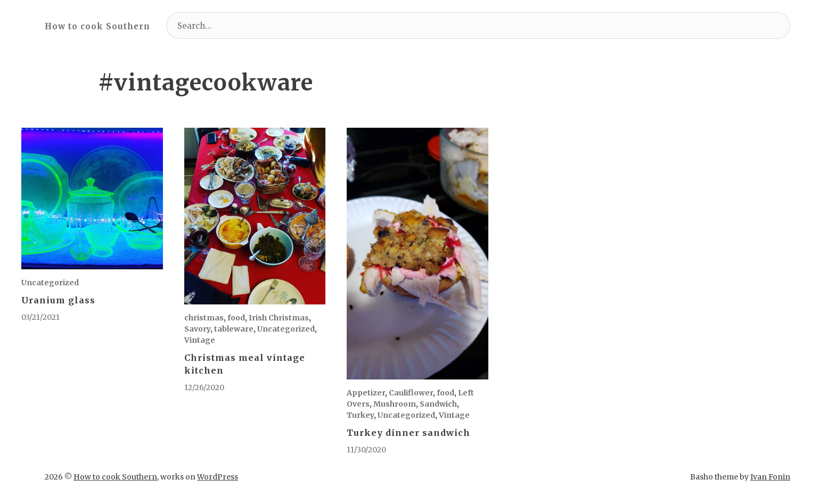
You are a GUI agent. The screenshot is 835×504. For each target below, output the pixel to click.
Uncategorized (50, 283)
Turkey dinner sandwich (408, 433)
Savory (197, 329)
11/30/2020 (366, 450)
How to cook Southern (97, 26)
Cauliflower (411, 393)
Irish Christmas (279, 318)
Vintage (200, 340)
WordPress (218, 477)
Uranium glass (58, 300)
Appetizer (366, 393)
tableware (234, 329)
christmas (204, 318)
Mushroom (395, 404)
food (236, 318)
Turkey (360, 415)
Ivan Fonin (770, 477)
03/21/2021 (40, 317)
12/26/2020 (204, 387)
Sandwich (438, 404)
